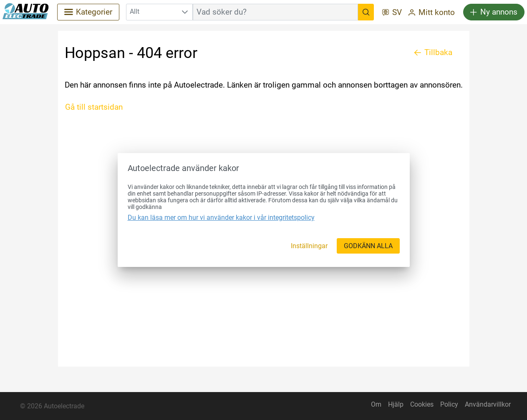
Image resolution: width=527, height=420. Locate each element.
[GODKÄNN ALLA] (368, 246)
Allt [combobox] (135, 11)
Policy (449, 404)
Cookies (422, 404)
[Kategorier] (88, 12)
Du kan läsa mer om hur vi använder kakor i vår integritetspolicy (221, 218)
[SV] (392, 13)
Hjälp (396, 404)
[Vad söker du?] (366, 12)
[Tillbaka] (433, 53)
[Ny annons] (494, 12)
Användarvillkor (488, 404)
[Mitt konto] (432, 13)
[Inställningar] (309, 246)
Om (376, 404)
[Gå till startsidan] (97, 107)
